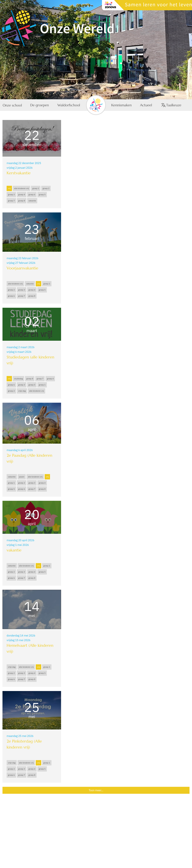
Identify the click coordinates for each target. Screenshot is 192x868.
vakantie (32, 201)
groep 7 (11, 201)
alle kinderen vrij (21, 188)
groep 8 (22, 201)
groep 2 (46, 188)
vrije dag (22, 391)
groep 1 (36, 188)
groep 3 (11, 194)
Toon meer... (96, 790)
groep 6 (32, 194)
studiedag (18, 379)
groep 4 (22, 194)
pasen (22, 477)
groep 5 (42, 194)
